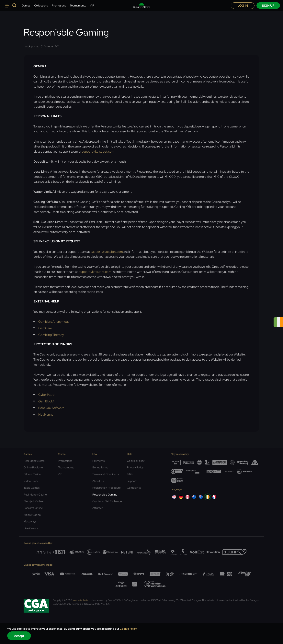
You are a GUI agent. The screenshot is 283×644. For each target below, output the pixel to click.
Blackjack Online (34, 501)
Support (132, 481)
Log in (243, 6)
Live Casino (31, 528)
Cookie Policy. (129, 629)
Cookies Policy (136, 461)
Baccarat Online (33, 508)
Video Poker (31, 481)
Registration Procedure (107, 488)
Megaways (30, 521)
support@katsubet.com (98, 152)
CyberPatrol (47, 395)
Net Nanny (46, 415)
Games (26, 5)
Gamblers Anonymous (54, 322)
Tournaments (78, 5)
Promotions (59, 5)
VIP (92, 5)
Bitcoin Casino (32, 474)
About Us (98, 481)
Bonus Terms (100, 467)
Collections (41, 5)
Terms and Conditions (106, 474)
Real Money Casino (35, 495)
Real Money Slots (34, 461)
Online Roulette (33, 467)
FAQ (130, 474)
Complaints (134, 488)
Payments (98, 461)
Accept (19, 636)
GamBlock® (46, 401)
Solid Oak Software (51, 408)
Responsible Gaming (105, 495)
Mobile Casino (32, 515)
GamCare (45, 328)
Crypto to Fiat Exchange (107, 501)
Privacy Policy (135, 467)
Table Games (32, 488)
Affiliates (98, 508)
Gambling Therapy (51, 335)
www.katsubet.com (82, 600)
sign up (268, 6)
